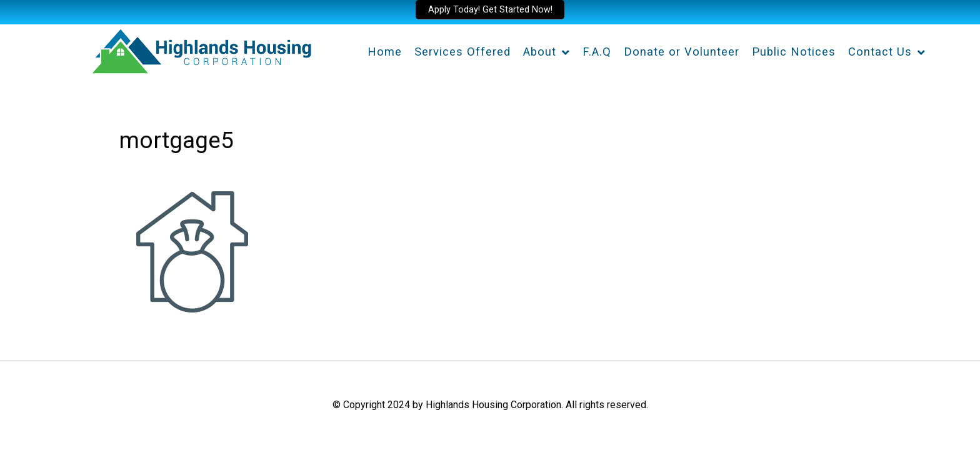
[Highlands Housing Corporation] (201, 49)
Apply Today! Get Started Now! (490, 10)
